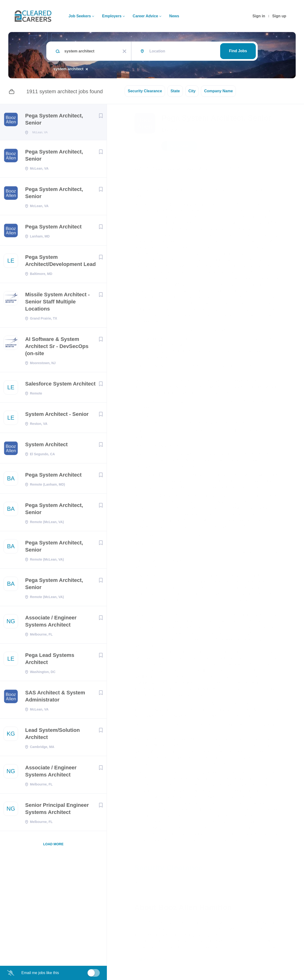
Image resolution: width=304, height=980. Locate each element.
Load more (53, 845)
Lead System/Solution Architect (52, 735)
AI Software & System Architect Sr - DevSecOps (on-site (57, 348)
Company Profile (150, 959)
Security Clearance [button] (145, 91)
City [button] (192, 91)
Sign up (279, 16)
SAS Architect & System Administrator (55, 698)
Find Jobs (238, 51)
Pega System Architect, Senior (54, 119)
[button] (290, 147)
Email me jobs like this (40, 973)
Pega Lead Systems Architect (50, 660)
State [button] (175, 91)
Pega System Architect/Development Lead (60, 262)
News (174, 16)
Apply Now (179, 146)
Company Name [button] (218, 91)
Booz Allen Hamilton (185, 130)
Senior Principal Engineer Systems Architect (57, 810)
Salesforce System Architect (60, 385)
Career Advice (145, 16)
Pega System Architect (53, 228)
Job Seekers (80, 16)
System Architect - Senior (57, 416)
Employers (112, 16)
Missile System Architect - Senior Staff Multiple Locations (57, 303)
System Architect (46, 446)
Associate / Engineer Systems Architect (51, 623)
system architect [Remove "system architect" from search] (68, 69)
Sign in (259, 16)
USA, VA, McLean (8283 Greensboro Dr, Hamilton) (177, 168)
